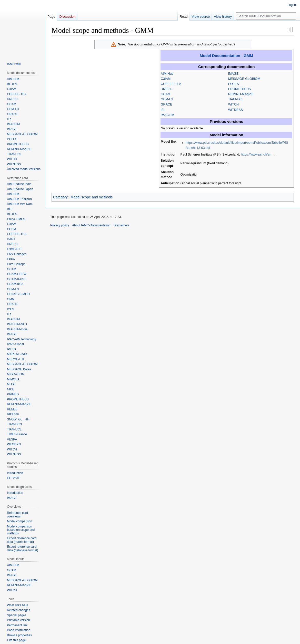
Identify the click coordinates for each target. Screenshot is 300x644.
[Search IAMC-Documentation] (266, 16)
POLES (234, 84)
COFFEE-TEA (171, 84)
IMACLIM (167, 115)
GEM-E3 (167, 99)
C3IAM (166, 79)
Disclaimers (122, 225)
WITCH (233, 104)
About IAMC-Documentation (91, 225)
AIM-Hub (167, 74)
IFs (163, 110)
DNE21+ (167, 89)
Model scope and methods (92, 197)
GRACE (167, 104)
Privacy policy (60, 225)
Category (60, 197)
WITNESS (236, 110)
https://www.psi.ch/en (256, 155)
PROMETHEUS (240, 89)
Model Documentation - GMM (226, 56)
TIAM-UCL (236, 99)
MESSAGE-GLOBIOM (244, 79)
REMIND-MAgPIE (241, 94)
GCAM (166, 94)
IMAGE (233, 74)
